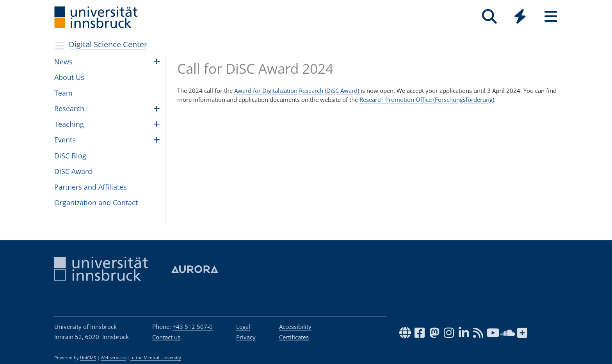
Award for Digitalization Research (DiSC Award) (297, 91)
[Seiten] (551, 17)
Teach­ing (69, 124)
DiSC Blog (70, 156)
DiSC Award (73, 171)
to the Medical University (156, 358)
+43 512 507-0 (193, 327)
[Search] (489, 17)
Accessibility (295, 327)
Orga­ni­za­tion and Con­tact (96, 202)
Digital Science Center (108, 44)
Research (69, 108)
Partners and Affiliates (91, 187)
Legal (243, 327)
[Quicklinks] (520, 17)
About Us (69, 77)
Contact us (166, 337)
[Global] (520, 17)
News (63, 62)
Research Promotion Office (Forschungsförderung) (427, 99)
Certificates (294, 337)
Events (65, 140)
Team (63, 93)
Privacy (246, 337)
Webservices (113, 358)
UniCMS (88, 358)
